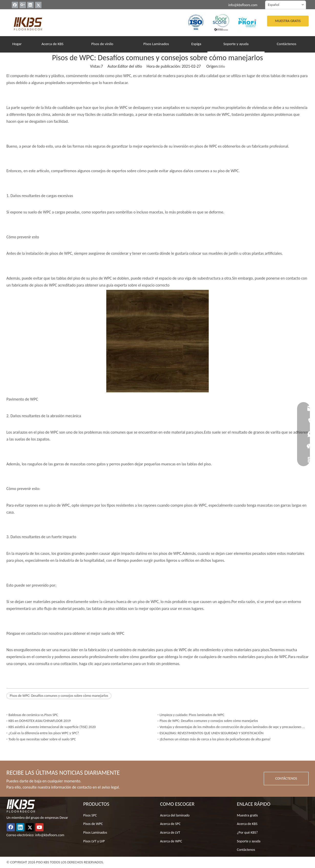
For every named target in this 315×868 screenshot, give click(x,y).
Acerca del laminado (175, 815)
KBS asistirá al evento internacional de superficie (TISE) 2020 (52, 727)
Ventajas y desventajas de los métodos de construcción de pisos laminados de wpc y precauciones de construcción (233, 727)
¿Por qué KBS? (247, 833)
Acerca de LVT (170, 833)
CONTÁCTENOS (286, 778)
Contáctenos (246, 850)
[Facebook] (15, 5)
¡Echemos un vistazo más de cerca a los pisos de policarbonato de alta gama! (215, 739)
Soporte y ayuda (249, 841)
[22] (222, 22)
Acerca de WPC (171, 841)
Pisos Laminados (95, 833)
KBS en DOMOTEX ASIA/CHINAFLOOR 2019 (40, 721)
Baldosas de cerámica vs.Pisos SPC (33, 715)
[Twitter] (38, 5)
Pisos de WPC (93, 824)
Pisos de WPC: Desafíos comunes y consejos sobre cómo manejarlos (59, 696)
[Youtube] (39, 827)
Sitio (222, 67)
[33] (247, 22)
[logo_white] (21, 806)
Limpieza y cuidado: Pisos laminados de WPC (192, 715)
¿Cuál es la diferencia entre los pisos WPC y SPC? (44, 733)
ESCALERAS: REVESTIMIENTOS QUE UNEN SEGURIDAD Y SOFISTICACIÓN (212, 733)
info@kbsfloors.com (243, 5)
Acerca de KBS (247, 824)
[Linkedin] (30, 5)
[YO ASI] (196, 22)
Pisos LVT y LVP (94, 841)
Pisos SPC (90, 815)
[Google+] (23, 5)
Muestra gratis (247, 815)
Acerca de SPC (170, 824)
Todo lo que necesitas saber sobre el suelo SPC (42, 739)
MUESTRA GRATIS (288, 21)
